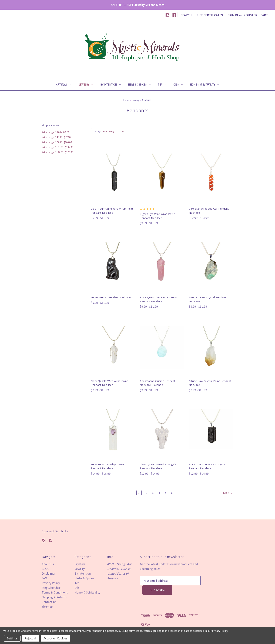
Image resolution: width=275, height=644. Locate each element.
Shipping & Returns (54, 597)
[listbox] (114, 132)
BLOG (46, 569)
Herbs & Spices (139, 85)
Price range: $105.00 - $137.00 (57, 147)
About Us (48, 564)
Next (228, 493)
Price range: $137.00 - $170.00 (57, 152)
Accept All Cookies (55, 638)
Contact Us (49, 602)
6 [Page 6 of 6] (172, 493)
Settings (12, 638)
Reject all (31, 638)
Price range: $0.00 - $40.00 (56, 132)
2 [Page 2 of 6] (147, 493)
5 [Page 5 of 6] (165, 493)
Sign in (233, 15)
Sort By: (97, 132)
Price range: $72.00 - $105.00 (57, 142)
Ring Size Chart (52, 588)
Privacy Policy (51, 583)
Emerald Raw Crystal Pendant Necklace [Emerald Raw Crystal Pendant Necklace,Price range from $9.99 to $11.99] (207, 299)
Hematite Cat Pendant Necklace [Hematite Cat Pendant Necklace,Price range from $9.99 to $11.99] (111, 297)
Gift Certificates (210, 15)
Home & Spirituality (204, 85)
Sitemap (47, 607)
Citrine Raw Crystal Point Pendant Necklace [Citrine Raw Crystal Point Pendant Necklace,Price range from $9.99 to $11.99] (210, 383)
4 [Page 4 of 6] (159, 493)
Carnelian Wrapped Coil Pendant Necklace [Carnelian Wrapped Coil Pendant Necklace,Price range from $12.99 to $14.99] (209, 211)
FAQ (44, 578)
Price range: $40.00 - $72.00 (56, 137)
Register (250, 15)
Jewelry (86, 85)
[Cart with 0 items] (264, 15)
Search (186, 15)
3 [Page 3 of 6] (153, 493)
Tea (162, 85)
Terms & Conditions (55, 592)
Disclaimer (49, 573)
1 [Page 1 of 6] (139, 493)
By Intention (110, 85)
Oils (178, 85)
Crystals (64, 85)
